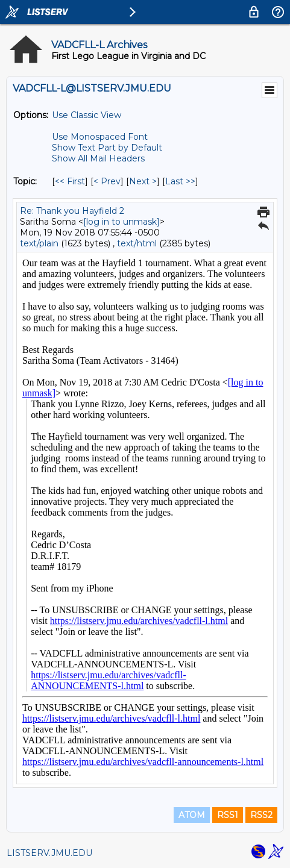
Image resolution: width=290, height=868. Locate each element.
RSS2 (261, 815)
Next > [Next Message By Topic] (143, 181)
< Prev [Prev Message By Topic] (107, 181)
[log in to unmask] (121, 222)
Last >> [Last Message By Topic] (180, 181)
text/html (137, 243)
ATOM (192, 815)
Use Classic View (87, 115)
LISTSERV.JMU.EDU (49, 853)
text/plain (39, 243)
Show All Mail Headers (98, 158)
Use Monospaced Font (100, 137)
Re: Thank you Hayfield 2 (72, 211)
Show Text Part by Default (107, 148)
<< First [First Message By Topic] (70, 181)
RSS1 (228, 815)
